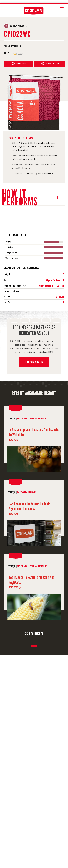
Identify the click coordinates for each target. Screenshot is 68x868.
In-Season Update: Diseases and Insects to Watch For (34, 432)
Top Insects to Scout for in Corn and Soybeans (32, 580)
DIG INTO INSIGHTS (34, 634)
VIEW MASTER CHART (50, 64)
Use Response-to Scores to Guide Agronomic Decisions (29, 506)
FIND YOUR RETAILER (34, 362)
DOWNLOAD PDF (19, 64)
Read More (15, 440)
